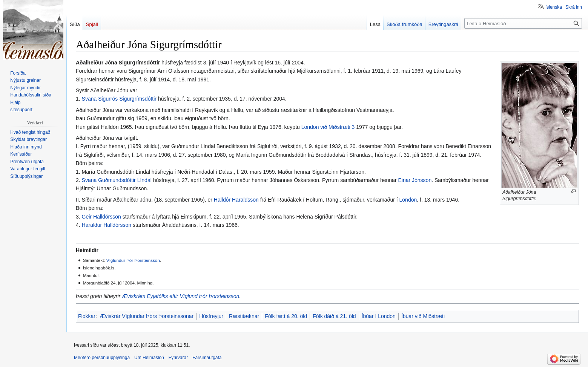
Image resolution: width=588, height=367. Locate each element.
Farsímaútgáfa (207, 358)
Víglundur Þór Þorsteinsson (133, 260)
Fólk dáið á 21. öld (334, 316)
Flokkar (87, 316)
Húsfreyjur (211, 316)
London (408, 200)
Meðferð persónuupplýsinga (102, 358)
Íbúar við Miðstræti (423, 316)
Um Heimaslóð (149, 358)
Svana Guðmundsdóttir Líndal (117, 180)
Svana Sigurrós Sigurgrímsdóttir (119, 99)
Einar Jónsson (415, 180)
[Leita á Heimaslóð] (523, 23)
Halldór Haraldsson (236, 200)
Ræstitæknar (244, 316)
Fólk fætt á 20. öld (286, 316)
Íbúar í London (379, 316)
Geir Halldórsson (101, 217)
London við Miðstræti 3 (328, 127)
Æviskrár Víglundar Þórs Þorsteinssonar (147, 316)
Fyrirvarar (178, 358)
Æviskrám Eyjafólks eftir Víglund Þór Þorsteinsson (180, 296)
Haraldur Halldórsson (107, 225)
